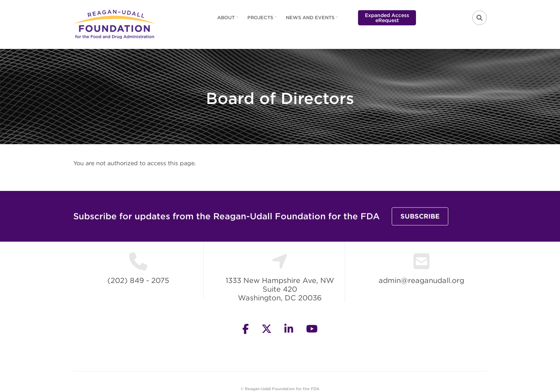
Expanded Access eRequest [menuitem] (387, 18)
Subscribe (420, 217)
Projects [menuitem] (263, 20)
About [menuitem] (229, 20)
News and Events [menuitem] (313, 20)
